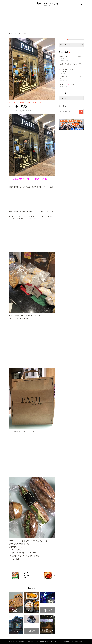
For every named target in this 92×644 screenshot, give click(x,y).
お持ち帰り (22, 103)
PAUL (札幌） (17, 550)
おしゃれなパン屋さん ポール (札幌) (24, 553)
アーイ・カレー (16, 631)
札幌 (40, 103)
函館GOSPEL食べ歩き (47, 3)
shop (15, 103)
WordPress (79, 641)
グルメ (29, 103)
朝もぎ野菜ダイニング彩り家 (48, 631)
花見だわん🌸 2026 (67, 84)
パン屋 (34, 103)
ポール (29, 211)
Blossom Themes (64, 641)
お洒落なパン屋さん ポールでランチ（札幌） (26, 556)
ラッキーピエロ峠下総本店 (48, 610)
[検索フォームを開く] (82, 5)
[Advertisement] (46, 21)
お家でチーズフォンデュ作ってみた (71, 64)
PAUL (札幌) (16, 559)
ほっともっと (32, 610)
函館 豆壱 (32, 631)
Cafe (10, 103)
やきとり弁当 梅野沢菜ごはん (16, 610)
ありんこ (15, 216)
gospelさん (12, 111)
